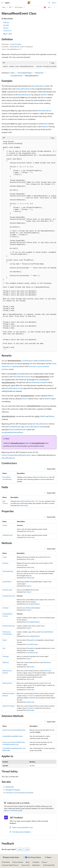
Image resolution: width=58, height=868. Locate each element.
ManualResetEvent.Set (13, 388)
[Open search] (49, 3)
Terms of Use (26, 865)
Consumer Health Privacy (10, 865)
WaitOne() (6, 662)
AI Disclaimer (6, 862)
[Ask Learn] (45, 7)
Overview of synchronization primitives (19, 793)
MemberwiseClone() (9, 626)
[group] (29, 67)
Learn (4, 7)
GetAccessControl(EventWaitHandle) (14, 730)
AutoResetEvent (7, 103)
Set (45, 97)
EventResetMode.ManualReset (12, 432)
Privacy (44, 862)
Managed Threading (13, 790)
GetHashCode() (7, 590)
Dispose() (5, 563)
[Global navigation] (2, 3)
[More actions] (55, 7)
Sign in (54, 3)
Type (24, 608)
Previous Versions (18, 862)
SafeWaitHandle (7, 535)
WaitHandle (39, 73)
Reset (30, 113)
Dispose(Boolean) (8, 571)
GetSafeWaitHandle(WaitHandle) (13, 736)
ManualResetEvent (38, 86)
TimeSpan (30, 696)
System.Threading (16, 44)
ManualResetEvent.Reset (22, 377)
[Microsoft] (29, 3)
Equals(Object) (7, 582)
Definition (6, 22)
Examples (6, 25)
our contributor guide (15, 810)
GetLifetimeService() (9, 596)
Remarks (6, 28)
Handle (5, 525)
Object (13, 73)
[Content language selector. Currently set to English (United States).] (11, 857)
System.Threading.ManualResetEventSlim (16, 455)
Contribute (36, 862)
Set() (4, 648)
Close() (5, 557)
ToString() (6, 656)
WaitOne (44, 95)
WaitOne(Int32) (7, 683)
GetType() (6, 608)
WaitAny (52, 416)
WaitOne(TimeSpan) (9, 706)
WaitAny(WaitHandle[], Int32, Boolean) (33, 501)
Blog (27, 862)
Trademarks (36, 865)
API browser (19, 7)
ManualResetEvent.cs (14, 49)
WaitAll (43, 416)
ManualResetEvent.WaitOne (38, 382)
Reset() (25, 399)
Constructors (7, 31)
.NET (10, 7)
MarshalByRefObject (25, 73)
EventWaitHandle (16, 76)
